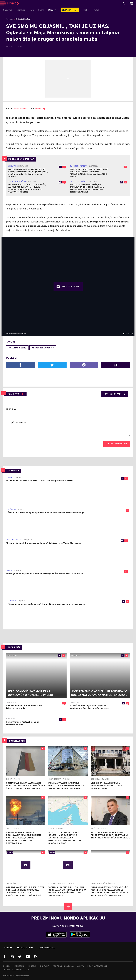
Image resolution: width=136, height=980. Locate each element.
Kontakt (45, 966)
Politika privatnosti (97, 966)
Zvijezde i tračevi (23, 19)
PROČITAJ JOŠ (17, 741)
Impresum (32, 966)
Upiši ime (11, 410)
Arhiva (81, 966)
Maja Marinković (17, 348)
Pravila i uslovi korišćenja (16, 970)
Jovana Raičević (20, 109)
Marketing (19, 966)
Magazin (10, 19)
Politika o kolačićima (63, 966)
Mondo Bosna (47, 948)
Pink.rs (38, 109)
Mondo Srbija (25, 948)
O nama (6, 966)
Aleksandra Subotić (43, 348)
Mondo (8, 948)
